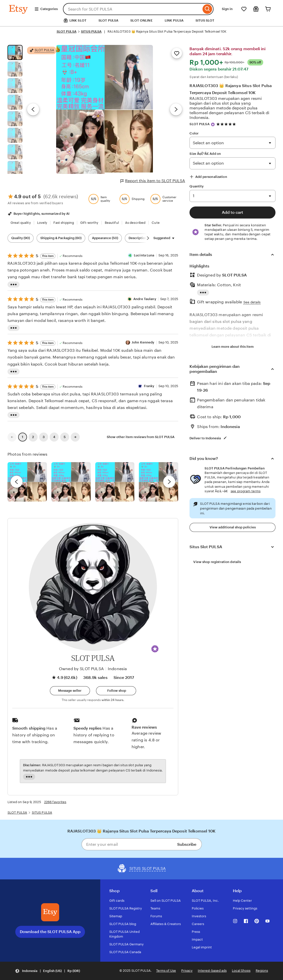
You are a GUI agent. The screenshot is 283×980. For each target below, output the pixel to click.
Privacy (187, 971)
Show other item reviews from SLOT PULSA (141, 437)
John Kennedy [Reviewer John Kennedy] (143, 342)
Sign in (227, 9)
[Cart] (268, 9)
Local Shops (241, 971)
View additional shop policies (233, 527)
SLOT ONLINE (141, 20)
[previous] (17, 482)
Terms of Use (166, 971)
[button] (155, 649)
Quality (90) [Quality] (21, 238)
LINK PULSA (174, 20)
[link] (12, 437)
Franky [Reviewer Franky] (149, 386)
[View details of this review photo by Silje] (115, 482)
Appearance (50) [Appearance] (105, 238)
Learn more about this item (233, 347)
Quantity (197, 186)
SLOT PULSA (108, 20)
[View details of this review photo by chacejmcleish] (71, 482)
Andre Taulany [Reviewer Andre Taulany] (145, 299)
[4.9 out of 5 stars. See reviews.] (227, 124)
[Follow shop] (116, 691)
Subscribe (187, 844)
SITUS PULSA (91, 31)
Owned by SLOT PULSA (81, 669)
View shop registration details (217, 562)
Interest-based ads (212, 971)
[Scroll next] (148, 238)
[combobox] (132, 9)
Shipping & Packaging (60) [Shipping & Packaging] (61, 238)
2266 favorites (55, 802)
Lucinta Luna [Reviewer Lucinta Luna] (144, 255)
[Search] (207, 9)
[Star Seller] (213, 124)
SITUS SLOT (205, 20)
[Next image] (176, 109)
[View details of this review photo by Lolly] (27, 482)
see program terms (246, 491)
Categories (46, 9)
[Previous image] (33, 109)
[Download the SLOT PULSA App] (50, 912)
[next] (169, 482)
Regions (262, 971)
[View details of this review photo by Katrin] (159, 482)
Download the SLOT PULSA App (50, 932)
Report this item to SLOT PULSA (153, 181)
